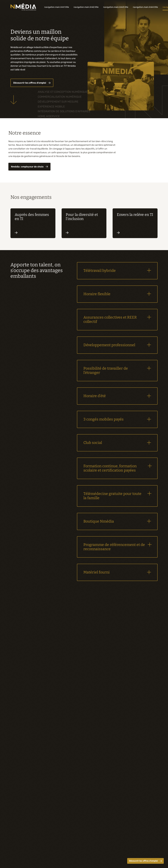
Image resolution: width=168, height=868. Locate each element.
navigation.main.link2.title (86, 7)
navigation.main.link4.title (145, 7)
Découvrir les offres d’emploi (32, 83)
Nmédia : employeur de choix (29, 167)
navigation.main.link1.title (57, 7)
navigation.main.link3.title (116, 7)
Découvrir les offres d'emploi (145, 861)
